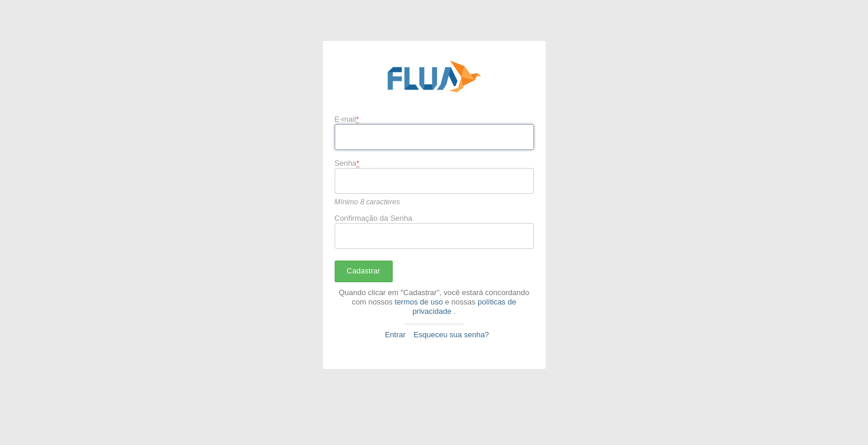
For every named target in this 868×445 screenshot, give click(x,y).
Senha (347, 163)
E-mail (347, 119)
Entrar (395, 335)
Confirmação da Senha (374, 218)
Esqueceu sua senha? (452, 335)
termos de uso (418, 302)
